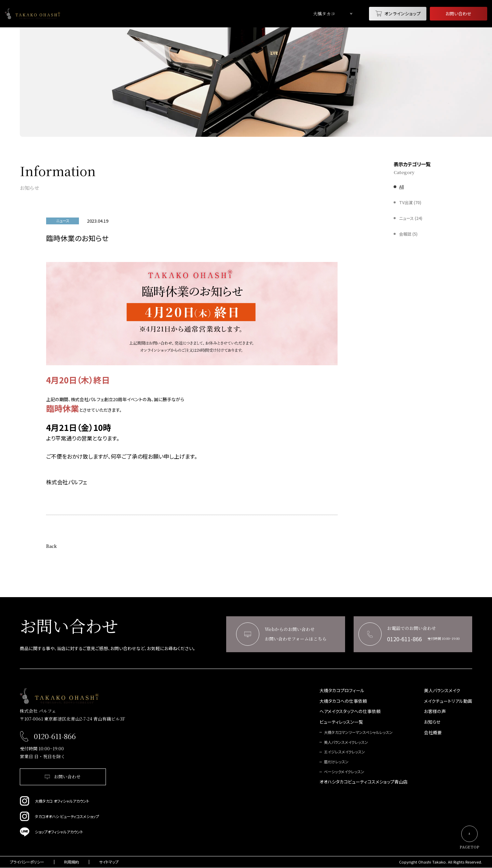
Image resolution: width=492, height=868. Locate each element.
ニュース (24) (411, 218)
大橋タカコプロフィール (342, 691)
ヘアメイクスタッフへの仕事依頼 (350, 712)
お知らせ (432, 722)
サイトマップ (109, 862)
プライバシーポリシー (27, 862)
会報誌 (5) (408, 234)
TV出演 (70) (410, 202)
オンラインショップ (398, 14)
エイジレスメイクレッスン (344, 752)
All (401, 187)
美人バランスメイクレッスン (346, 742)
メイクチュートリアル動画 (448, 701)
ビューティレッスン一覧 (341, 722)
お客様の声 (435, 712)
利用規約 (71, 862)
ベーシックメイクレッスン (344, 772)
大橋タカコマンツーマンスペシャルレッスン (358, 732)
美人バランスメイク (442, 691)
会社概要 (433, 733)
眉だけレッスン (336, 762)
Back (51, 546)
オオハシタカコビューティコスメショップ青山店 (364, 782)
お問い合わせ (459, 14)
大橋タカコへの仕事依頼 (343, 701)
